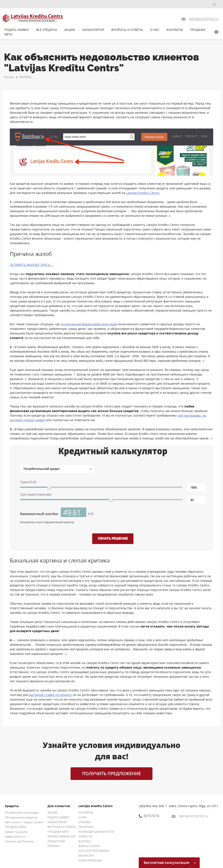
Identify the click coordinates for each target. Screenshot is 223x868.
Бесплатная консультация (170, 863)
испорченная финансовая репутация (89, 324)
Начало (9, 77)
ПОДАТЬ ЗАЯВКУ (17, 30)
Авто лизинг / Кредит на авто (24, 822)
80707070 (149, 816)
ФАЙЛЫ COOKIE (89, 846)
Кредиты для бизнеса (19, 841)
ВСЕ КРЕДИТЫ (47, 30)
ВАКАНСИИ (86, 856)
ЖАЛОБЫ (25, 77)
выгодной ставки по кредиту (50, 695)
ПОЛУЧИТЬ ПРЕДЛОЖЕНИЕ (111, 774)
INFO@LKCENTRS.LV (190, 816)
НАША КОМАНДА (90, 860)
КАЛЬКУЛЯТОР (93, 30)
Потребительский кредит (22, 813)
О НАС (155, 30)
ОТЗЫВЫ (84, 822)
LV (214, 4)
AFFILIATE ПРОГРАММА (94, 851)
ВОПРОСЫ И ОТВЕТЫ (127, 30)
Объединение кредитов (21, 817)
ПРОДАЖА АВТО (16, 827)
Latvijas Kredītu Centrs (143, 193)
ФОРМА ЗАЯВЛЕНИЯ (61, 836)
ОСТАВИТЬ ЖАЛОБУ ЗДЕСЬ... (32, 265)
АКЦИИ (70, 30)
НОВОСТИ (85, 836)
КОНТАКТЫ (175, 30)
